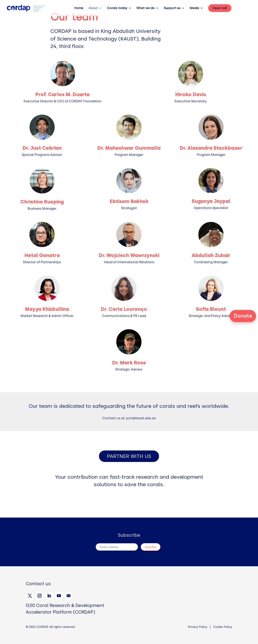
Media (194, 8)
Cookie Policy (223, 627)
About (93, 8)
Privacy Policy (198, 627)
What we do (146, 8)
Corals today (117, 8)
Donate (243, 316)
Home (79, 8)
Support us (172, 8)
